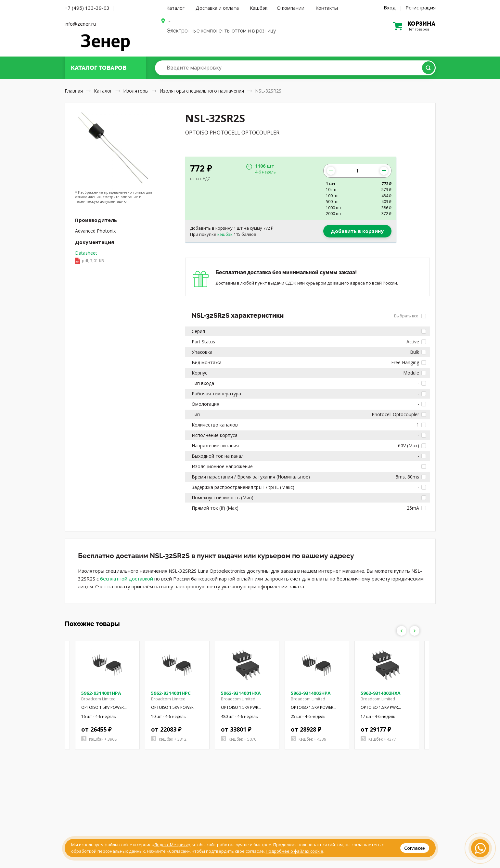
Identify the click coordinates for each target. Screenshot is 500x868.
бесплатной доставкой (127, 579)
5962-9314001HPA (101, 693)
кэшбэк (225, 234)
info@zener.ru (80, 24)
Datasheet (90, 257)
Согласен (415, 848)
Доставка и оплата (217, 8)
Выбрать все (410, 316)
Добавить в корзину (357, 231)
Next (415, 631)
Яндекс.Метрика (171, 845)
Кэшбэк (259, 8)
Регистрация (421, 7)
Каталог (175, 8)
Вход (390, 7)
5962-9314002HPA (311, 693)
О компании (291, 8)
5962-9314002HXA (381, 693)
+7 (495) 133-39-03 (87, 8)
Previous (402, 631)
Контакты (327, 8)
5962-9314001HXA (241, 693)
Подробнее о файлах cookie (295, 851)
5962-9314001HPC (171, 693)
